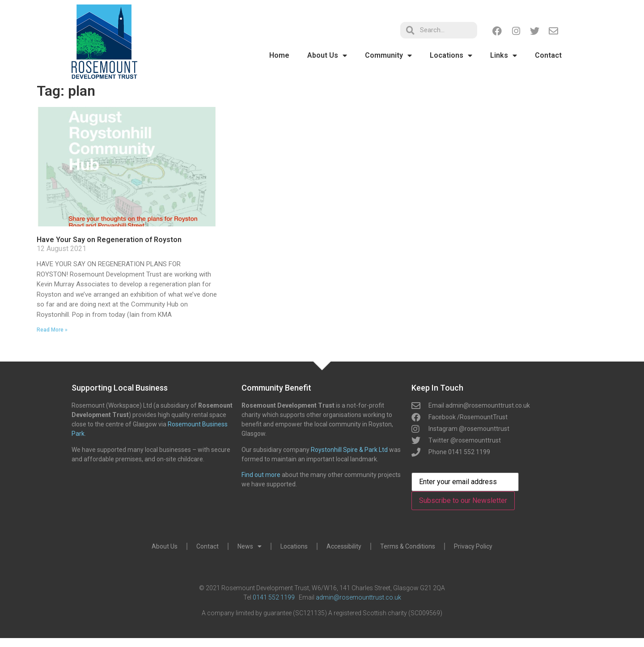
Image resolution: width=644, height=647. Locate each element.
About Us (327, 55)
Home (279, 55)
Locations (451, 55)
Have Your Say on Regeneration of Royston (109, 240)
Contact (548, 55)
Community (388, 55)
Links (504, 55)
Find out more (261, 475)
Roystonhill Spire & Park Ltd (349, 450)
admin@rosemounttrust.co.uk (358, 597)
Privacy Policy (473, 546)
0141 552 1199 (274, 597)
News (250, 546)
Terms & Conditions (408, 546)
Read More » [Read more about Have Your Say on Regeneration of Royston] (52, 330)
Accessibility (344, 546)
